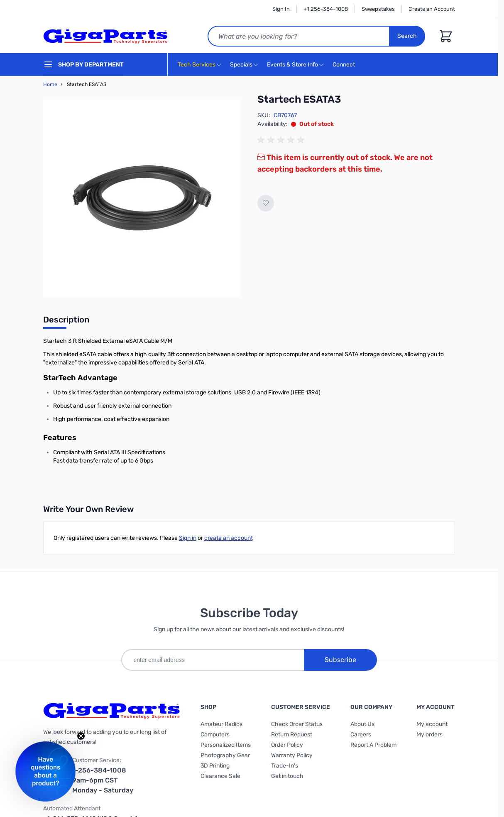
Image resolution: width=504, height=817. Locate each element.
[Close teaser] (81, 736)
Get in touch (287, 776)
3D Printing (215, 766)
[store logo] (105, 36)
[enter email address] (213, 660)
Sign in (188, 538)
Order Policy (287, 745)
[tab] (66, 322)
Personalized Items (226, 745)
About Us (362, 724)
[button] (45, 771)
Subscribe (340, 660)
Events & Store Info (292, 65)
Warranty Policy (292, 755)
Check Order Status (297, 724)
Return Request (292, 735)
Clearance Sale (220, 776)
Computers (215, 735)
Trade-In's (285, 766)
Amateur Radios (221, 724)
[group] (282, 140)
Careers (361, 735)
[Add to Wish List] (266, 203)
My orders (429, 735)
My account (432, 724)
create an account (229, 538)
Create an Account (432, 9)
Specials (241, 65)
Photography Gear (225, 755)
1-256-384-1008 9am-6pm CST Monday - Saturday (103, 780)
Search (407, 36)
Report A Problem (373, 745)
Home (50, 84)
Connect (345, 65)
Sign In (281, 9)
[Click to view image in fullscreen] (142, 198)
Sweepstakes (378, 9)
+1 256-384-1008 (326, 9)
